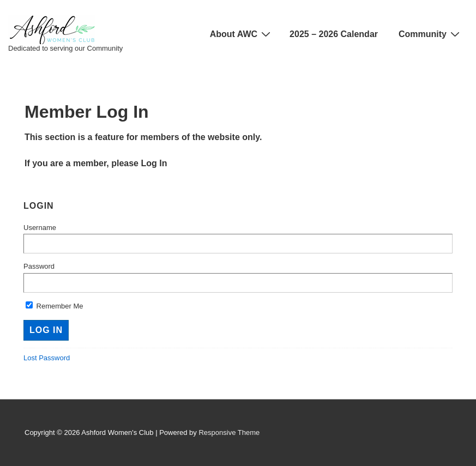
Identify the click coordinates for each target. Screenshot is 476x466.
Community (430, 34)
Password (39, 266)
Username (40, 228)
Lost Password (47, 358)
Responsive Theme (229, 432)
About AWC (242, 34)
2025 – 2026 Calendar (334, 34)
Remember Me (55, 306)
